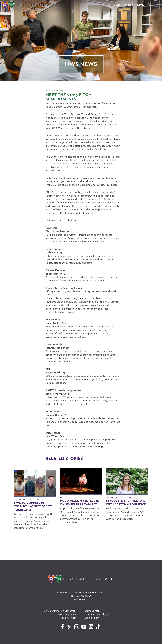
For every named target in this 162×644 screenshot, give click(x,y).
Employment (92, 618)
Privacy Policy (69, 618)
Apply (129, 5)
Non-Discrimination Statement (60, 611)
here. (94, 213)
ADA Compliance (67, 614)
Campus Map (92, 611)
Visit (117, 5)
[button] (149, 5)
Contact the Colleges (97, 614)
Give (140, 5)
